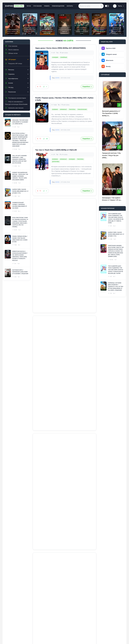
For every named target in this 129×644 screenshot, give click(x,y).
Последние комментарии (16, 98)
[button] (118, 6)
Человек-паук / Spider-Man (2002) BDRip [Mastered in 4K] (60, 356)
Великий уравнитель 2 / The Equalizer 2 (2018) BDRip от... (111, 113)
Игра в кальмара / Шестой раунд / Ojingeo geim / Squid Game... (82, 31)
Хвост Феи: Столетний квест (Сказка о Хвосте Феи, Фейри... (47, 31)
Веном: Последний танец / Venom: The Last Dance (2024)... (12, 32)
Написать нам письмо (14, 108)
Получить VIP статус (14, 63)
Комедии (55, 57)
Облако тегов (11, 53)
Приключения (82, 109)
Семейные (64, 57)
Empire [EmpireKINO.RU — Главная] (15, 6)
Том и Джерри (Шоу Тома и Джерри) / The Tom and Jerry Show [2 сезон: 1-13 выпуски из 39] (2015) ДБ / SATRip (116, 270)
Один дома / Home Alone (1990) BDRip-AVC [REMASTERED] (60, 48)
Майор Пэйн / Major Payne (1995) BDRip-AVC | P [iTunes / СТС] (20, 191)
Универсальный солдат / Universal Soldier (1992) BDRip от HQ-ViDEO (20, 205)
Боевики (55, 109)
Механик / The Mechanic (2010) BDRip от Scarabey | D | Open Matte (20, 122)
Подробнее (87, 87)
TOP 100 (29, 6)
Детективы (56, 162)
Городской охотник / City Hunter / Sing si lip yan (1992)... (111, 155)
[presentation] (7, 24)
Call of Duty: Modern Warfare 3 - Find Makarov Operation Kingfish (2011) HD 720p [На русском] (19, 159)
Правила (47, 6)
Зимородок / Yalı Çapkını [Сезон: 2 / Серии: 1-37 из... (112, 199)
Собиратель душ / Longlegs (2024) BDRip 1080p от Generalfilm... (65, 31)
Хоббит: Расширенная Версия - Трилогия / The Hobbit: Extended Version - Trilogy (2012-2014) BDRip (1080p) (20, 176)
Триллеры (72, 109)
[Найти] (101, 6)
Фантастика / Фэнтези (59, 214)
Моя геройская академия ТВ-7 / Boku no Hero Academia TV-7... (117, 31)
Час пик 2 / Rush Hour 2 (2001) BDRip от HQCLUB (56, 150)
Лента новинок (12, 50)
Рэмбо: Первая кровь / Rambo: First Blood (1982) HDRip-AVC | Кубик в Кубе (20, 239)
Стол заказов (37, 6)
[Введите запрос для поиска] (89, 6)
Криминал (63, 109)
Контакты (70, 6)
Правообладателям (58, 6)
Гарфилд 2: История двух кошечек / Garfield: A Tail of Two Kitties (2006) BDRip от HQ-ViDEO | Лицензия (116, 287)
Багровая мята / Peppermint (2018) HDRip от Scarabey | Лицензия (20, 272)
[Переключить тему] (107, 6)
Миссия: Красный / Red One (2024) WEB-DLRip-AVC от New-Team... (30, 31)
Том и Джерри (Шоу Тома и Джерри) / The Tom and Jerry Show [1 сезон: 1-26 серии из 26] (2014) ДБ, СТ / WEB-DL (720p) (116, 218)
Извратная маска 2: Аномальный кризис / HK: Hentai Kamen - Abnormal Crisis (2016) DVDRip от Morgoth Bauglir (20, 256)
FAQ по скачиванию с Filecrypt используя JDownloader (16, 103)
